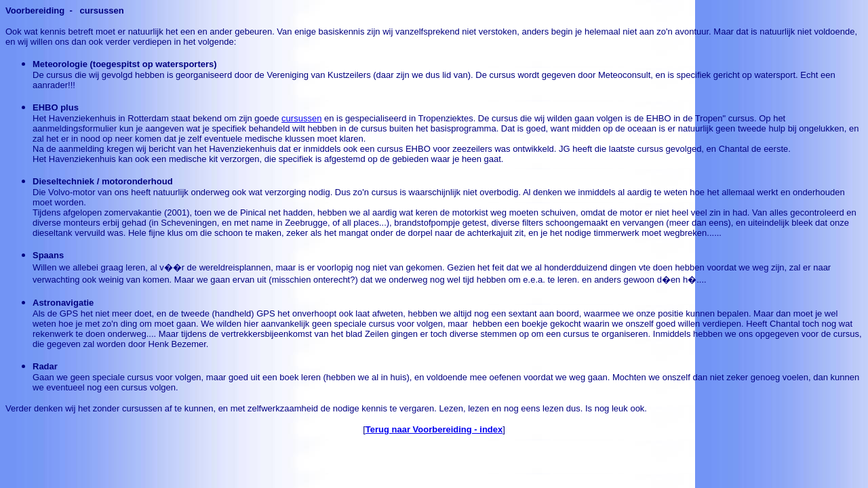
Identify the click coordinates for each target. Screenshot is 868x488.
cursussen (301, 118)
